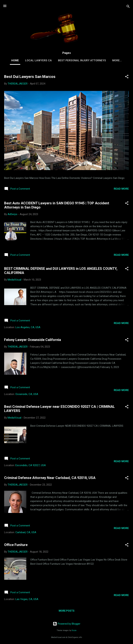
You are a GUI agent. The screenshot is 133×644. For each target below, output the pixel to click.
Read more (121, 189)
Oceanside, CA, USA (27, 394)
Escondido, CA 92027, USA (31, 465)
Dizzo (74, 630)
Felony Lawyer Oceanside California (33, 340)
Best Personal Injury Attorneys (82, 60)
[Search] (128, 7)
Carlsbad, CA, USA (26, 532)
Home (15, 60)
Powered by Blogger (67, 624)
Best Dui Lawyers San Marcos (30, 77)
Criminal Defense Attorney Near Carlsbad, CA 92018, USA (50, 478)
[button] (127, 77)
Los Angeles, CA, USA (28, 327)
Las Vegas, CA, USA (27, 599)
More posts (67, 611)
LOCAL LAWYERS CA (38, 60)
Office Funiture (16, 545)
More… (117, 60)
